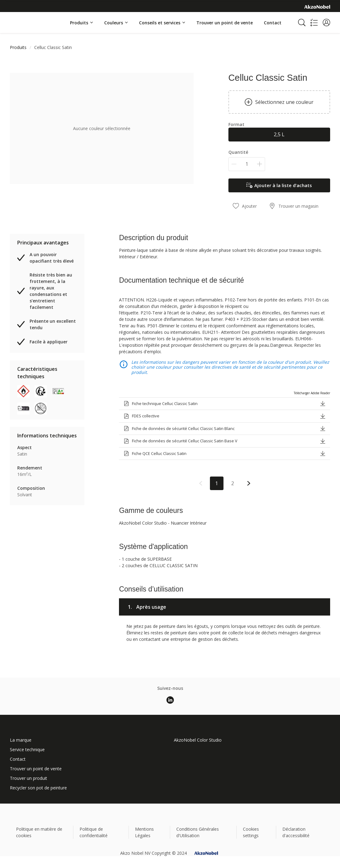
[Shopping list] (314, 23)
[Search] (302, 23)
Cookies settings (251, 832)
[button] (326, 23)
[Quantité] (247, 164)
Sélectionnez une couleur (279, 102)
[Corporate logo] (317, 6)
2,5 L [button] (279, 134)
